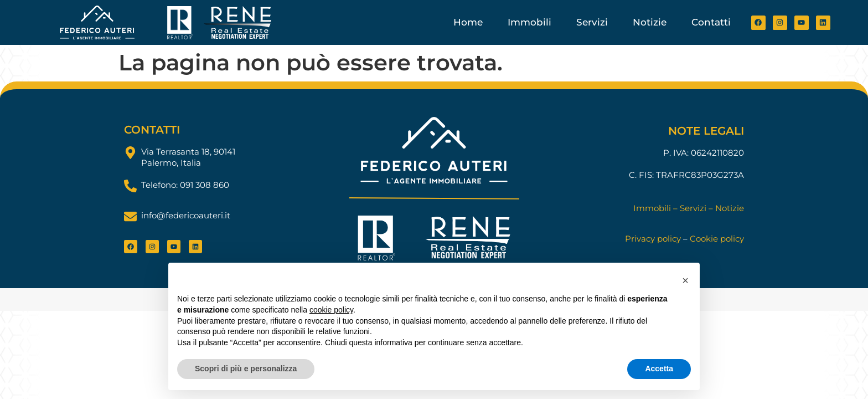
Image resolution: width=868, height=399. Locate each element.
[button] (685, 280)
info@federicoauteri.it (186, 215)
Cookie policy (717, 239)
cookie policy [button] (331, 310)
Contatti (711, 22)
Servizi (592, 22)
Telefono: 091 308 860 (185, 185)
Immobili (529, 22)
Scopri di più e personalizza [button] (246, 369)
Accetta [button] (659, 369)
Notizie (650, 22)
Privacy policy (653, 239)
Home (468, 22)
